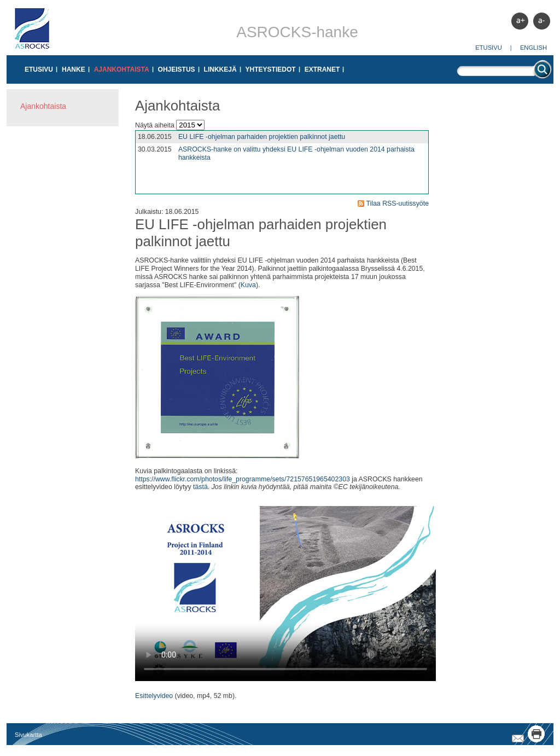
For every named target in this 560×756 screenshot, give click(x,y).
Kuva (248, 285)
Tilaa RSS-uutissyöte (397, 203)
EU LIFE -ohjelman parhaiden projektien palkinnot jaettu (262, 137)
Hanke (74, 69)
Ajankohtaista (122, 69)
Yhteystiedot (271, 69)
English (533, 48)
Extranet (322, 69)
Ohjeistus (177, 69)
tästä (200, 487)
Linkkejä (220, 69)
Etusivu (489, 48)
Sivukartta (28, 735)
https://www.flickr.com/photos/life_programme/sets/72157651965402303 (243, 479)
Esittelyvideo (154, 696)
